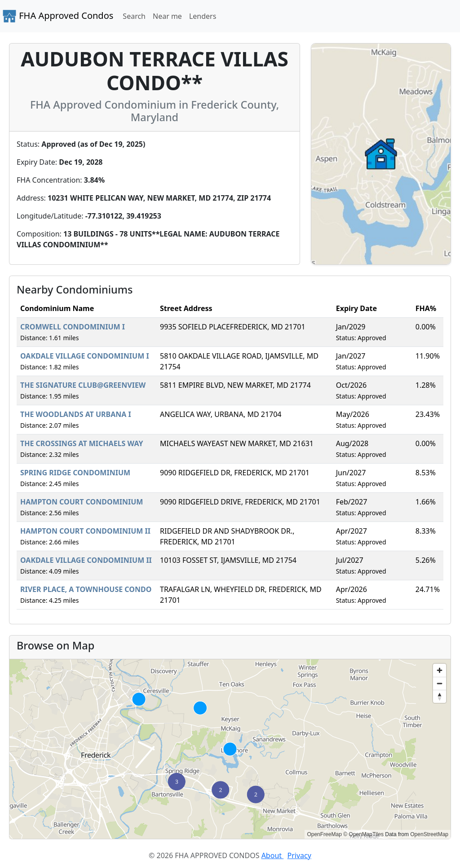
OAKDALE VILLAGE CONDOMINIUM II (86, 560)
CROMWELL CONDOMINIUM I (73, 327)
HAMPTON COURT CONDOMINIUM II (85, 531)
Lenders (203, 16)
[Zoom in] (440, 670)
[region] (230, 749)
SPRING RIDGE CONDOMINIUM (75, 473)
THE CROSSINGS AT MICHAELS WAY (82, 443)
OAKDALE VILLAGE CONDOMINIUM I (85, 356)
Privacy (299, 855)
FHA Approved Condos (58, 16)
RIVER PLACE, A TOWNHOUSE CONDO (86, 589)
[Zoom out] (440, 683)
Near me (167, 16)
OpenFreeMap (324, 834)
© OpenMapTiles (363, 834)
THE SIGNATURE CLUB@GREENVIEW (83, 385)
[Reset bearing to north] (440, 696)
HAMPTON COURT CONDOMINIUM (82, 502)
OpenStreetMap (429, 834)
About (273, 855)
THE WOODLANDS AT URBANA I (76, 414)
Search (134, 16)
